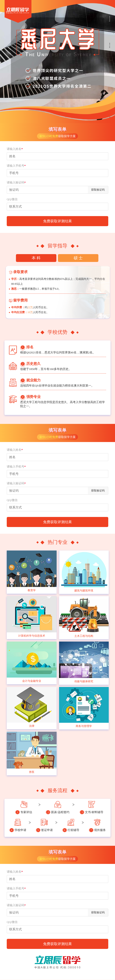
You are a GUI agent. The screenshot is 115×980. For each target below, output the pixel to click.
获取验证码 (98, 190)
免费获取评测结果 (57, 221)
